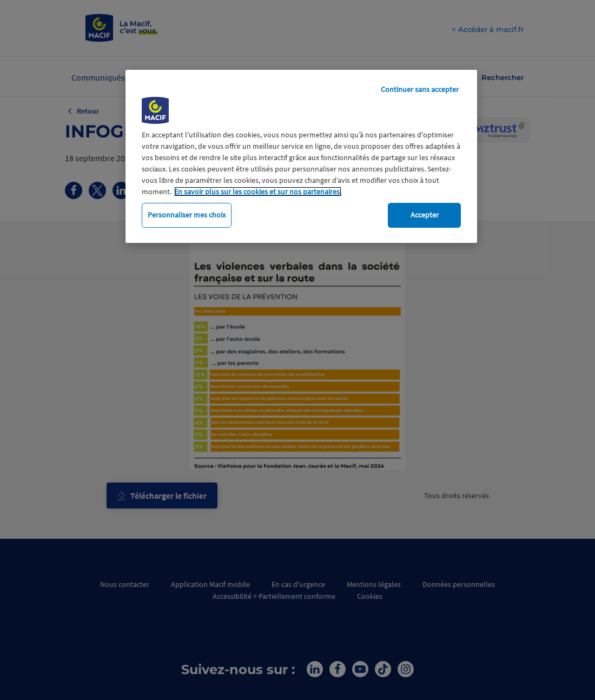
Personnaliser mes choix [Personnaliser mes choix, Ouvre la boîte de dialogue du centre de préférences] (187, 215)
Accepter (425, 215)
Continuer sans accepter (420, 89)
